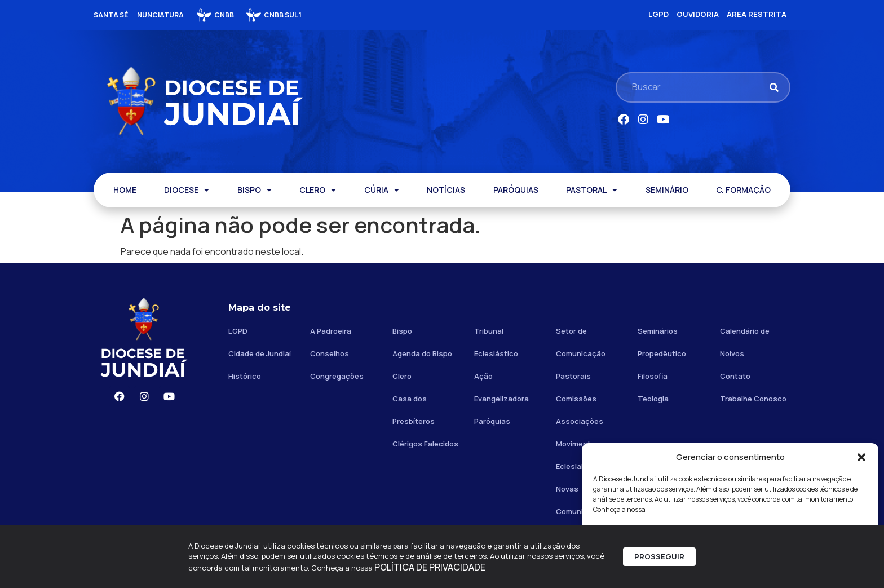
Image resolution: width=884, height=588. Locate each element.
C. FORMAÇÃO (743, 190)
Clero (402, 376)
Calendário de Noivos (745, 342)
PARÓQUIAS (516, 190)
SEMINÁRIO (667, 190)
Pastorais (573, 376)
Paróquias (492, 421)
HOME (125, 190)
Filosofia (653, 376)
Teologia (653, 399)
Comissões (576, 399)
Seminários (658, 331)
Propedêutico (662, 353)
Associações (580, 421)
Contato (735, 376)
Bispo (402, 331)
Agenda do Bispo (422, 353)
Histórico (245, 376)
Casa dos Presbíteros (414, 410)
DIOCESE (187, 190)
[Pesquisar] (774, 87)
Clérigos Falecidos (425, 444)
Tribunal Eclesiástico (496, 342)
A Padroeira (331, 331)
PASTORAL (592, 190)
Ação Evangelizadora (501, 387)
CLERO (318, 190)
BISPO (255, 190)
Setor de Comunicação (581, 342)
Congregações (337, 376)
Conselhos (330, 353)
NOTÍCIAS (446, 190)
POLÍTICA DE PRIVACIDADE (430, 571)
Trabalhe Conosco (753, 399)
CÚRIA (382, 190)
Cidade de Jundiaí (260, 353)
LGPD (238, 331)
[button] (861, 457)
